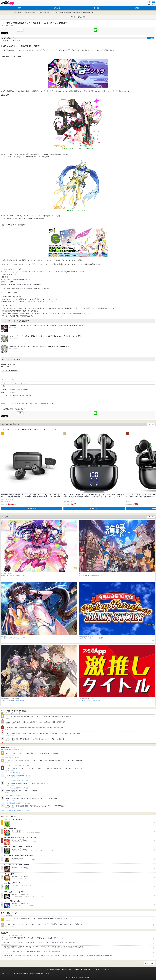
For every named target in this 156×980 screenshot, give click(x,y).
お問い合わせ (50, 970)
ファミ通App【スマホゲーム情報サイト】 (26, 13)
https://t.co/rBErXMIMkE (13, 284)
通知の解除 (87, 970)
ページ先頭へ (150, 963)
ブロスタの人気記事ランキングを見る (12, 795)
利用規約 (58, 970)
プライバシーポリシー (75, 970)
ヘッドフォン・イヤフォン (11, 429)
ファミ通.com (96, 970)
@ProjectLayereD (19, 279)
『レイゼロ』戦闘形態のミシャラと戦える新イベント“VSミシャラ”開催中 (73, 13)
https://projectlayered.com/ (17, 386)
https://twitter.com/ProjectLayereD (19, 389)
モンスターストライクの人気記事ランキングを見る (15, 788)
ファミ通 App (7, 3)
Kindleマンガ (27, 429)
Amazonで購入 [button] (31, 509)
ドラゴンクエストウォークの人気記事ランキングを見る (16, 765)
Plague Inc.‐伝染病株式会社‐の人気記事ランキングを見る (16, 803)
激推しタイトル (82, 17)
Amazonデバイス (39, 429)
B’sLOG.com (106, 970)
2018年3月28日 (44, 288)
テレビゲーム (52, 429)
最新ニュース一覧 (45, 13)
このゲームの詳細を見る (10, 370)
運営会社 (64, 970)
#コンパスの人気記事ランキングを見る (12, 758)
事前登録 (72, 17)
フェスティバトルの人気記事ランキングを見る (14, 773)
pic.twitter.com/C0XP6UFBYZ (31, 284)
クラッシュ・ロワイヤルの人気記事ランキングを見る (15, 780)
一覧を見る (151, 424)
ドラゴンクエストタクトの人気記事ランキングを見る (15, 811)
